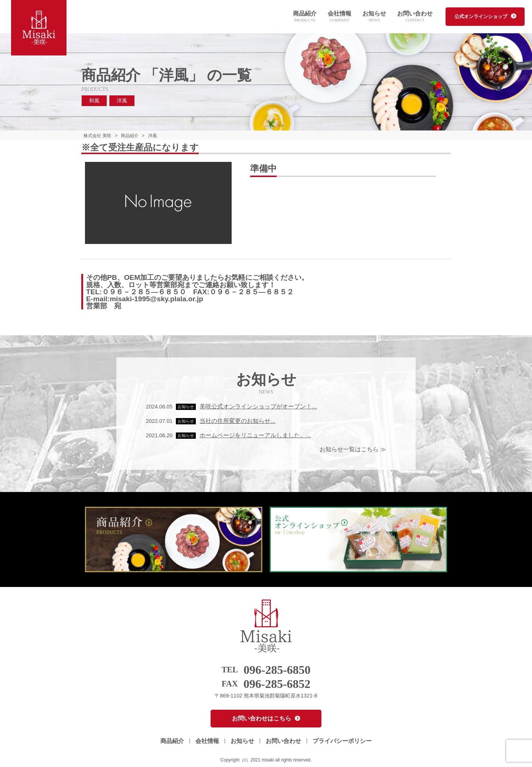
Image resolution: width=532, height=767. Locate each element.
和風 (94, 101)
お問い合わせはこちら (262, 718)
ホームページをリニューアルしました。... (255, 435)
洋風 (122, 101)
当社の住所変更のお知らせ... (237, 421)
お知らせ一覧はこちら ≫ (353, 449)
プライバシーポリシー (342, 741)
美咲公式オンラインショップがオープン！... (258, 406)
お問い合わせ (415, 17)
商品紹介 (305, 17)
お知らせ (374, 17)
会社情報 (340, 17)
